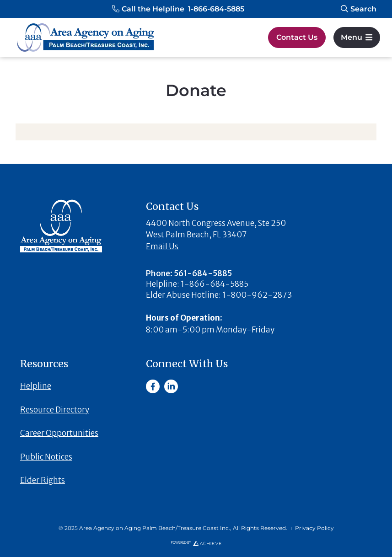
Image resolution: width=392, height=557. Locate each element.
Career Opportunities (59, 433)
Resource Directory (55, 410)
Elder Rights (43, 480)
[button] (178, 9)
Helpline (36, 386)
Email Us (162, 246)
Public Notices (46, 457)
